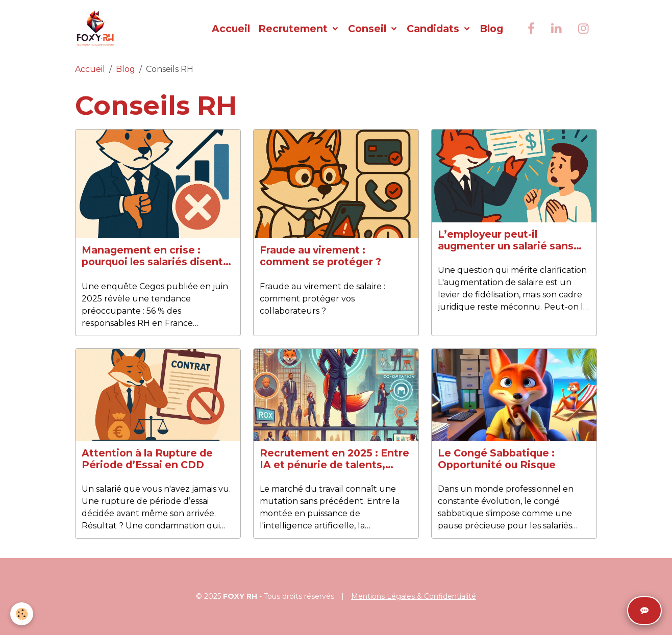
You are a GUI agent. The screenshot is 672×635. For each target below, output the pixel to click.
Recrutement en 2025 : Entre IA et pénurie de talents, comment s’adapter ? (334, 459)
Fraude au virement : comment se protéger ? (320, 256)
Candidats (434, 29)
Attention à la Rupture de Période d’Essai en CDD (147, 459)
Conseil (368, 29)
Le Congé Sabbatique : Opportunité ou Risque (497, 459)
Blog (491, 29)
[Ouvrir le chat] (644, 611)
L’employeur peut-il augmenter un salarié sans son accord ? (506, 240)
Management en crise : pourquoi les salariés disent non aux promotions (152, 256)
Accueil (231, 29)
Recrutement (294, 29)
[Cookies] (22, 614)
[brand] (97, 29)
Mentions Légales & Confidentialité (414, 596)
